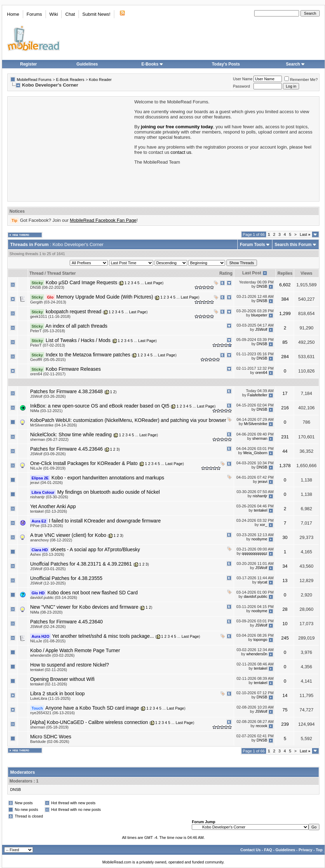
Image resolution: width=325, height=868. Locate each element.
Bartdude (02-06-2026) (50, 741)
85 (285, 342)
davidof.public (255, 596)
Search (296, 64)
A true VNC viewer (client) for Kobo (68, 535)
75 (285, 710)
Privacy (306, 850)
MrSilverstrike (256, 424)
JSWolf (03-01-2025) (48, 569)
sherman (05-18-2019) (49, 727)
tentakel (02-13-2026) (49, 511)
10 (285, 624)
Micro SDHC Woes (51, 737)
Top (319, 850)
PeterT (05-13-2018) (48, 331)
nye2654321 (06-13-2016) (52, 713)
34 (285, 566)
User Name (243, 79)
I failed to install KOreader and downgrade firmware (105, 521)
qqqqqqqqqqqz (255, 553)
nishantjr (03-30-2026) (49, 497)
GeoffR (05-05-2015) (48, 360)
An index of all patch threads (77, 326)
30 (285, 537)
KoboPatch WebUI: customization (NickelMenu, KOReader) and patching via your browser (128, 420)
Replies (285, 273)
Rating (226, 273)
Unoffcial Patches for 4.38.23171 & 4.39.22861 (81, 564)
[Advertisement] (70, 148)
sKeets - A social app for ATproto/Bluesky (95, 549)
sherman (260, 438)
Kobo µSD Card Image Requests (81, 282)
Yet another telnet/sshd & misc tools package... (103, 636)
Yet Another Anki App (53, 506)
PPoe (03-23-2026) (47, 526)
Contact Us (250, 850)
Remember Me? (301, 80)
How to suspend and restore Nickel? (70, 665)
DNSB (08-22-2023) (47, 287)
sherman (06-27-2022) (49, 439)
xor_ (263, 525)
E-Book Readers (70, 80)
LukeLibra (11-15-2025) (50, 698)
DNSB (262, 286)
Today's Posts (226, 64)
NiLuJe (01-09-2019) (48, 468)
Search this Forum (293, 245)
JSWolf (261, 330)
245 (285, 638)
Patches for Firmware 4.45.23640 (66, 622)
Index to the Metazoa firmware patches (88, 355)
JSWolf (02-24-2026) (48, 627)
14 (285, 695)
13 (285, 580)
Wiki (54, 14)
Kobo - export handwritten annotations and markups (108, 478)
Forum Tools (252, 245)
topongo (260, 640)
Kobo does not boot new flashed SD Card (93, 593)
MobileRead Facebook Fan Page (103, 220)
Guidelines (87, 64)
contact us (181, 152)
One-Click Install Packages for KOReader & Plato (84, 463)
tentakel (261, 510)
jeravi (263, 481)
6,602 (285, 285)
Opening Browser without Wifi (62, 679)
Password (242, 86)
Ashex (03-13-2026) (47, 554)
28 (285, 609)
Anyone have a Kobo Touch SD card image (92, 708)
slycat (262, 582)
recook (261, 726)
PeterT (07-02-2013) (48, 345)
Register (28, 64)
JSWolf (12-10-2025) (48, 583)
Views (306, 273)
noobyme (259, 539)
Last (305, 234)
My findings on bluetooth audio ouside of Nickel (109, 492)
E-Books (152, 64)
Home (13, 14)
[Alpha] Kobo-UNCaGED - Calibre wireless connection (89, 722)
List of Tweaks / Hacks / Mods (78, 340)
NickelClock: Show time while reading (71, 435)
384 (285, 299)
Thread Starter (61, 273)
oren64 (261, 373)
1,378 (285, 466)
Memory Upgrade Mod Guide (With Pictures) (105, 297)
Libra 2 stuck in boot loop (57, 693)
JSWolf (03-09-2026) (48, 454)
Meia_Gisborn (255, 453)
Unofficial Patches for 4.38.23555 (66, 578)
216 (285, 408)
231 (285, 437)
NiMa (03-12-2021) (46, 411)
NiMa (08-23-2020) (46, 612)
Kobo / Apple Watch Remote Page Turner (75, 650)
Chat (70, 14)
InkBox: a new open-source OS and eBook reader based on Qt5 (100, 406)
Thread (36, 273)
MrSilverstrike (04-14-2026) (53, 425)
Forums (34, 14)
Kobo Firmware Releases (73, 369)
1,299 (285, 313)
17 (285, 393)
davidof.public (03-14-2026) (54, 597)
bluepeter (259, 315)
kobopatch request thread (73, 312)
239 (285, 724)
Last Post (252, 273)
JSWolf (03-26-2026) (48, 396)
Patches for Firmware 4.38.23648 (66, 391)
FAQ (268, 850)
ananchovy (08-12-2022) (51, 540)
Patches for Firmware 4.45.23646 (66, 449)
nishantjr (260, 496)
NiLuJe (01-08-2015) (48, 641)
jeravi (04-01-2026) (46, 483)
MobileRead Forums (34, 80)
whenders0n (257, 654)
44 (285, 451)
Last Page (154, 283)
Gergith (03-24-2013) (48, 302)
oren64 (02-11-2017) (48, 374)
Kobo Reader (100, 80)
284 (285, 357)
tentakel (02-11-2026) (49, 670)
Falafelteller (258, 395)
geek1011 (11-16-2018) (50, 316)
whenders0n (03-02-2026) (52, 655)
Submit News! (96, 14)
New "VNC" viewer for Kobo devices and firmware (84, 607)
